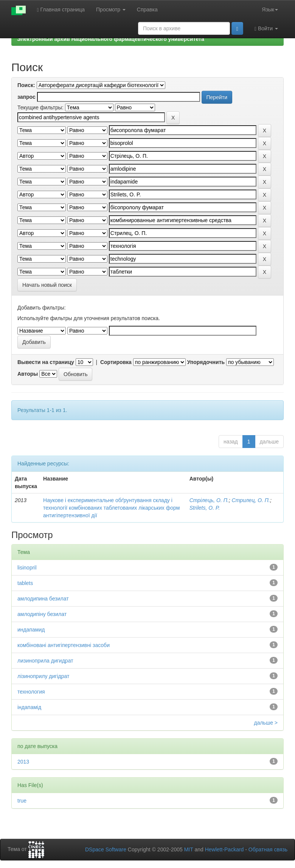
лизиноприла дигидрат (45, 661)
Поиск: (26, 85)
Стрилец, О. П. (251, 500)
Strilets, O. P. (205, 508)
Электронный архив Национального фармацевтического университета (111, 39)
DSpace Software (106, 849)
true (22, 801)
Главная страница (61, 10)
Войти (266, 29)
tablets (25, 583)
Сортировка (116, 362)
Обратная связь (268, 849)
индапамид (31, 630)
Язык (270, 9)
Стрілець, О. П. (209, 500)
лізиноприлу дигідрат (43, 676)
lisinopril (27, 568)
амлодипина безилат (43, 599)
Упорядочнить (206, 362)
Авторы (28, 374)
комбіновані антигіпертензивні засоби (64, 645)
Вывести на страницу (46, 362)
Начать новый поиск (47, 285)
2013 (23, 762)
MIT (189, 849)
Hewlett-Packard (224, 849)
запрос (26, 97)
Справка (147, 9)
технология (31, 692)
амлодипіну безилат (42, 614)
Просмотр (111, 9)
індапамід (29, 707)
